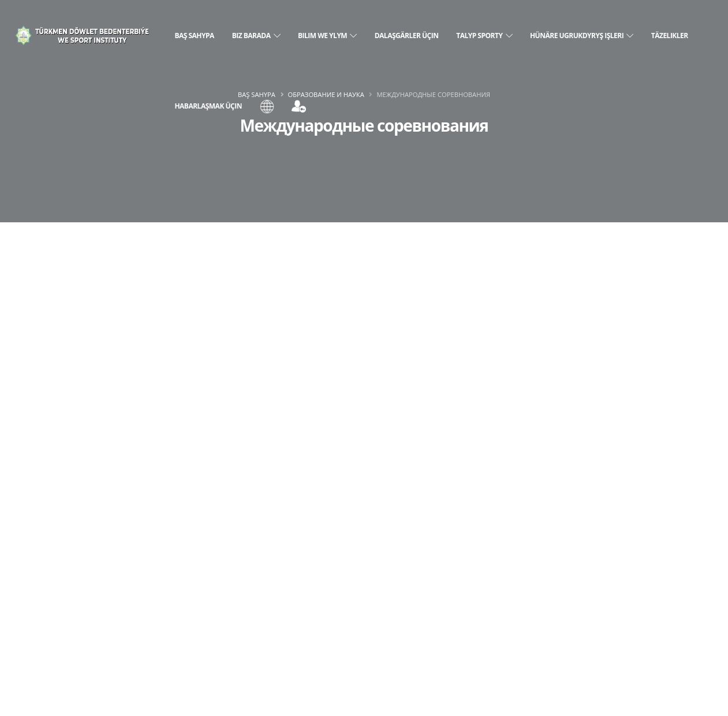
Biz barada (256, 36)
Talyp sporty (484, 36)
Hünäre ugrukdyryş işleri (582, 36)
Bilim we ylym (327, 36)
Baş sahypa (194, 36)
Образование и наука (326, 94)
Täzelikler (670, 36)
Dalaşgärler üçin (407, 36)
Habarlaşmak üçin (208, 106)
